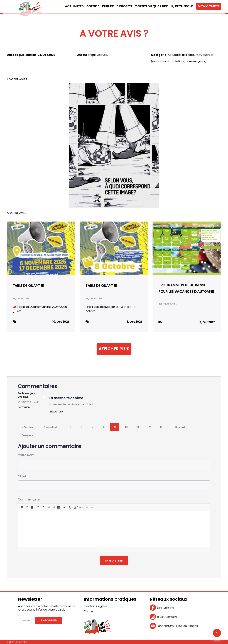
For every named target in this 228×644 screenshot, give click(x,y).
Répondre (57, 411)
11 (140, 427)
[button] (22, 507)
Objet (22, 476)
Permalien (24, 407)
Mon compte (209, 6)
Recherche (182, 6)
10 (128, 427)
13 (163, 427)
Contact (89, 611)
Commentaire (29, 499)
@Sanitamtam (163, 617)
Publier (108, 6)
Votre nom (26, 455)
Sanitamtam (162, 608)
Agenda (93, 6)
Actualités (74, 6)
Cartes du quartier (151, 6)
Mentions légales (95, 606)
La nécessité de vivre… (67, 398)
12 (151, 427)
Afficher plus (114, 349)
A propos (124, 6)
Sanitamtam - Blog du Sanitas (174, 626)
